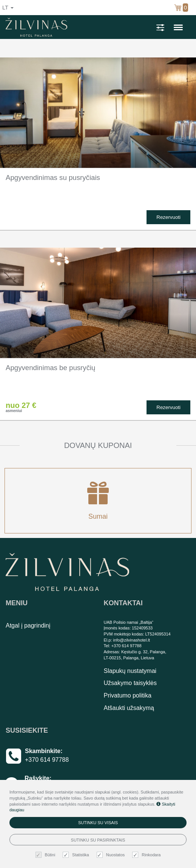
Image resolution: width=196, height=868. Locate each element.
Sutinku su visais (98, 823)
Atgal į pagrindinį (28, 625)
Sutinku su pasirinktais (98, 840)
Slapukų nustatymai (130, 671)
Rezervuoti (168, 217)
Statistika (77, 855)
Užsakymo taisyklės (130, 683)
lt (8, 8)
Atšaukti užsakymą (129, 708)
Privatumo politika (128, 695)
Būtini (46, 855)
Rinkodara (147, 855)
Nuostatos (112, 855)
